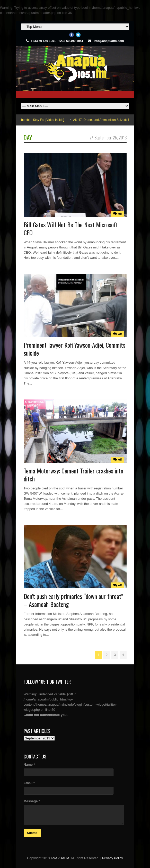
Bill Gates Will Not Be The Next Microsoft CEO (71, 228)
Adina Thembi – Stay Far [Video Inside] (41, 120)
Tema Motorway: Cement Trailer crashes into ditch (73, 475)
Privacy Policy (113, 858)
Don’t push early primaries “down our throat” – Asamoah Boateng (73, 600)
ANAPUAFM (60, 858)
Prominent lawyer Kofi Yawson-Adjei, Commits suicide (74, 349)
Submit (32, 833)
